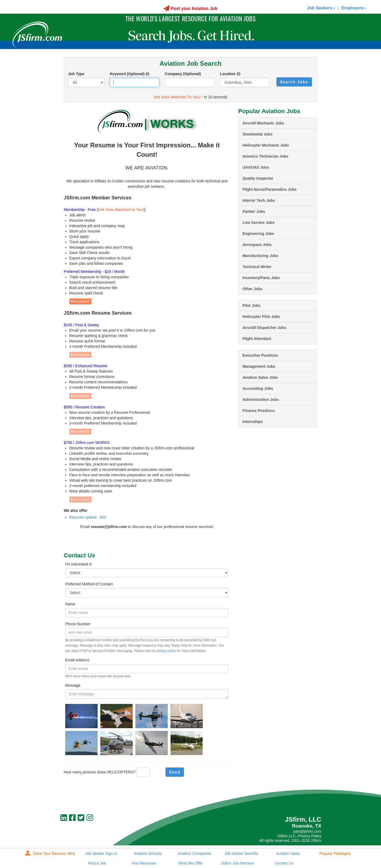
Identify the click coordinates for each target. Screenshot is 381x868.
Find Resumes (144, 863)
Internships (253, 422)
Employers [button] (354, 8)
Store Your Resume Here (50, 853)
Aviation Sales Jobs (260, 377)
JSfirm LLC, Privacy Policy (299, 836)
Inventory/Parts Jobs (261, 278)
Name (70, 604)
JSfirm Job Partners (237, 863)
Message (73, 685)
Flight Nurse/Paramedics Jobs (270, 189)
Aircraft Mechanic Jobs (263, 123)
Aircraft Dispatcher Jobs (264, 328)
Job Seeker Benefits (241, 853)
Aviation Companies (194, 853)
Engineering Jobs (258, 234)
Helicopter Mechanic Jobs (266, 145)
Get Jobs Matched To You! (177, 97)
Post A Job (97, 863)
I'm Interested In (79, 564)
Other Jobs (252, 289)
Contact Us (284, 863)
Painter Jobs (254, 211)
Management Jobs (259, 366)
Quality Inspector (258, 178)
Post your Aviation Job (190, 8)
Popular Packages (335, 853)
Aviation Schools (148, 853)
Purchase (80, 301)
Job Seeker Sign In (101, 853)
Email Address (77, 660)
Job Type (76, 74)
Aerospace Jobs (257, 245)
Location (228, 74)
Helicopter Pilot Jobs (261, 317)
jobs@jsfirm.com (307, 831)
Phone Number (78, 624)
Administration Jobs (261, 400)
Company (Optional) (183, 74)
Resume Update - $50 (88, 517)
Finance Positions (259, 411)
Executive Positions (260, 355)
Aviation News (288, 853)
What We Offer (190, 863)
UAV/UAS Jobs (256, 167)
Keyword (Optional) (127, 74)
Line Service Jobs (258, 223)
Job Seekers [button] (321, 8)
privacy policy (166, 651)
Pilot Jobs (251, 305)
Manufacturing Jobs (260, 256)
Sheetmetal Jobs (257, 134)
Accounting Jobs (258, 388)
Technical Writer (257, 267)
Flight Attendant (257, 339)
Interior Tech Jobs (259, 200)
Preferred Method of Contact (89, 584)
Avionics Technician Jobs (265, 156)
